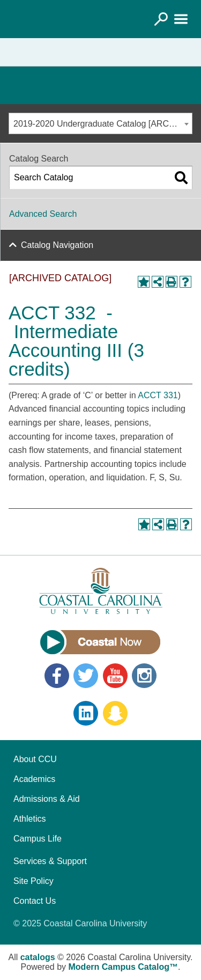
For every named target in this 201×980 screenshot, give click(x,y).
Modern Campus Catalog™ (123, 967)
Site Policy (33, 881)
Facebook (57, 676)
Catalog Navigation (57, 245)
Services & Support (50, 861)
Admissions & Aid (47, 799)
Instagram (144, 676)
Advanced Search (43, 214)
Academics (34, 779)
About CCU (35, 759)
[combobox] (100, 123)
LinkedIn (86, 713)
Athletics (29, 819)
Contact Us (35, 901)
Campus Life (38, 839)
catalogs (38, 957)
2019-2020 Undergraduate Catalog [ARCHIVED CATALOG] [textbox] (103, 124)
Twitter (86, 676)
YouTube (115, 676)
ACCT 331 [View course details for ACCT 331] (158, 395)
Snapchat (115, 713)
